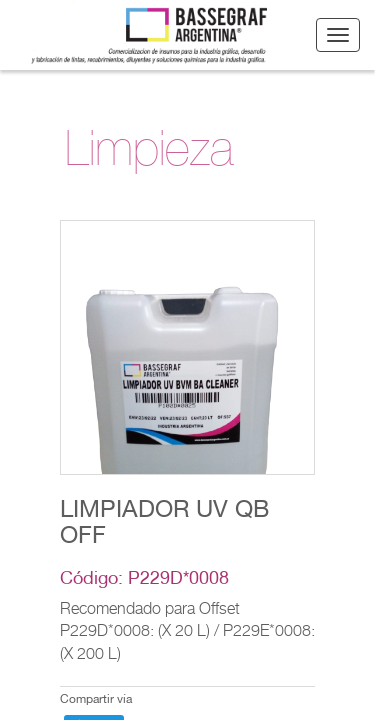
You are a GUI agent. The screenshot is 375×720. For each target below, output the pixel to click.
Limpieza (149, 154)
